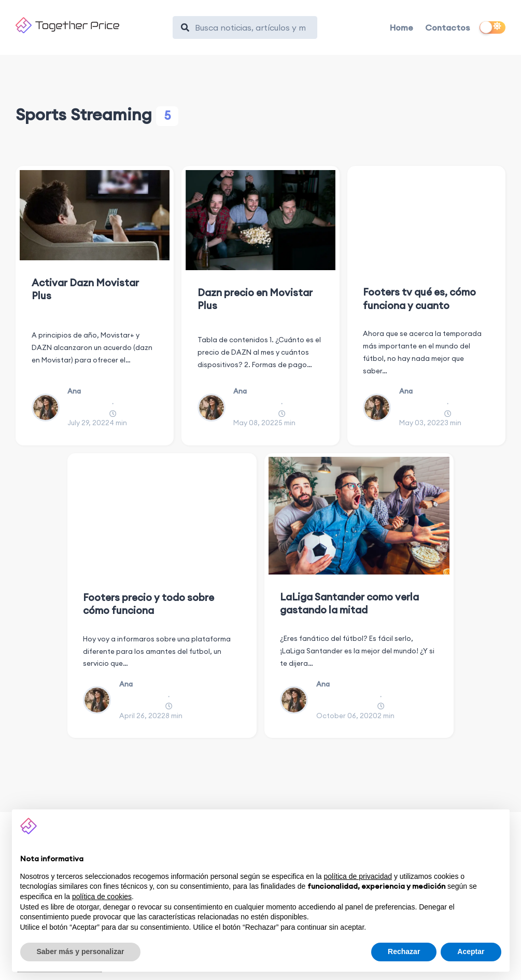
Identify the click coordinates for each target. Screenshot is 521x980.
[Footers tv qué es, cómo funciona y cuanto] (426, 220)
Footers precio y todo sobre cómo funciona (149, 604)
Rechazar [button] (404, 951)
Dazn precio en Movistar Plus (255, 299)
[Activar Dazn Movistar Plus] (95, 215)
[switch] (492, 27)
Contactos (447, 27)
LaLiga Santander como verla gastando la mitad (349, 603)
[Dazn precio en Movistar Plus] (260, 220)
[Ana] (50, 408)
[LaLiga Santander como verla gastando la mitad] (359, 516)
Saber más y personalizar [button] (81, 951)
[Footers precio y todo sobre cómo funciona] (162, 516)
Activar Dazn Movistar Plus (85, 289)
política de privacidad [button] (358, 876)
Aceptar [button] (471, 951)
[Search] (250, 27)
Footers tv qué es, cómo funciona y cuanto (419, 298)
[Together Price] (89, 25)
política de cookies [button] (102, 897)
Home (402, 27)
